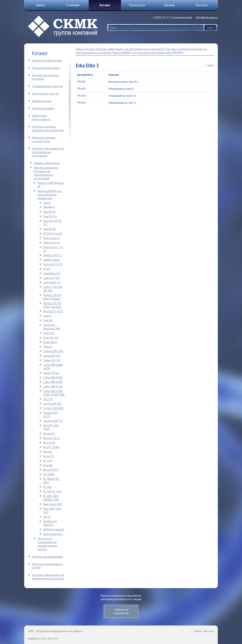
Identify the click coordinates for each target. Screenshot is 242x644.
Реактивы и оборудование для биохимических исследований (48, 577)
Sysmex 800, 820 (52, 356)
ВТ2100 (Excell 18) (53, 234)
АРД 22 (47, 517)
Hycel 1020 (49, 333)
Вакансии (169, 5)
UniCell (47, 203)
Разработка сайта (37, 638)
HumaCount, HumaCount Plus (52, 327)
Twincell (47, 347)
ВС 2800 (48, 487)
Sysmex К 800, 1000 (53, 351)
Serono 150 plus (51, 373)
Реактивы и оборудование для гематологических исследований (48, 152)
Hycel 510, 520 (51, 338)
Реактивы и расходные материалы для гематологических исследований (46, 173)
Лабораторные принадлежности (41, 117)
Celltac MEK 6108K (53, 382)
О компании (73, 5)
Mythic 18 (48, 456)
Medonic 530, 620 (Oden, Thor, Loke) (52, 305)
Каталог (105, 5)
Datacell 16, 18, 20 (53, 264)
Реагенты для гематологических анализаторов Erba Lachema (47, 544)
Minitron (48, 452)
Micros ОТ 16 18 (51, 438)
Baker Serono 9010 (53, 504)
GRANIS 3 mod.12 (52, 260)
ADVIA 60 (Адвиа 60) (54, 529)
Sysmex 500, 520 (52, 360)
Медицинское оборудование (47, 61)
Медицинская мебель (43, 108)
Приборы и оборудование (47, 163)
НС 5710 (48, 461)
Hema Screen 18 (52, 243)
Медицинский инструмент (46, 68)
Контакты (209, 631)
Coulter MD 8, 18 (52, 282)
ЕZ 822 (47, 269)
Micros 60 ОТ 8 (51, 470)
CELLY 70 (48, 399)
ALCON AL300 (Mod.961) (50, 523)
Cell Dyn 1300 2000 (53, 408)
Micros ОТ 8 (49, 434)
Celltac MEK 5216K (53, 386)
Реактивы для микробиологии (47, 557)
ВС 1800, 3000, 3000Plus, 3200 (51, 498)
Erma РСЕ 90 (49, 212)
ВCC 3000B (49, 474)
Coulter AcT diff (52, 278)
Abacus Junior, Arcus (53, 534)
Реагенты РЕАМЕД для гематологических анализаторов (49, 195)
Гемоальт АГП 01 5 (53, 255)
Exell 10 (47, 316)
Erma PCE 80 (49, 229)
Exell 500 (48, 320)
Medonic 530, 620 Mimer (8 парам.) (52, 297)
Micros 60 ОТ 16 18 (53, 311)
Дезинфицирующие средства (47, 86)
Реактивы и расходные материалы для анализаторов (48, 128)
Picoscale (48, 465)
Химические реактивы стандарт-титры (44, 139)
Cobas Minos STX (52, 273)
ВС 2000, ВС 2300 (52, 491)
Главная (80, 49)
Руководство (137, 5)
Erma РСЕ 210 (50, 216)
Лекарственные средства (46, 94)
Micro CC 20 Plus (51, 447)
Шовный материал (42, 101)
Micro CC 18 (49, 443)
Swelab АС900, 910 (53, 421)
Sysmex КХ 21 (50, 342)
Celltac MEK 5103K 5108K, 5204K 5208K (54, 393)
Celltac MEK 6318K (53, 377)
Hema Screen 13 (52, 238)
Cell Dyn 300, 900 (52, 404)
